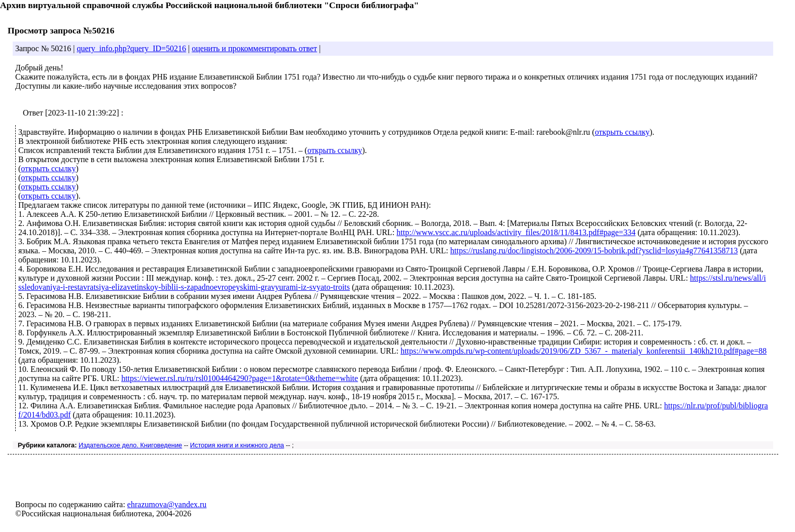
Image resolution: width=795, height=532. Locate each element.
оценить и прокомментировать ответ (254, 48)
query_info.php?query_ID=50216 (131, 48)
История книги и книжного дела (237, 445)
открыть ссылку (622, 132)
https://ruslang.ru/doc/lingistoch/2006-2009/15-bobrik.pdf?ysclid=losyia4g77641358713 (594, 251)
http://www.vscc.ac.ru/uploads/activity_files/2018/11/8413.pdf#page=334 (516, 232)
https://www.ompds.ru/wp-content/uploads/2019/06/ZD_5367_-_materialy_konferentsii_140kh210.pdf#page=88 (584, 351)
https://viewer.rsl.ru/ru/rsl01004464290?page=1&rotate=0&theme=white (240, 378)
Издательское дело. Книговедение (130, 445)
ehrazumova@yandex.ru (167, 504)
